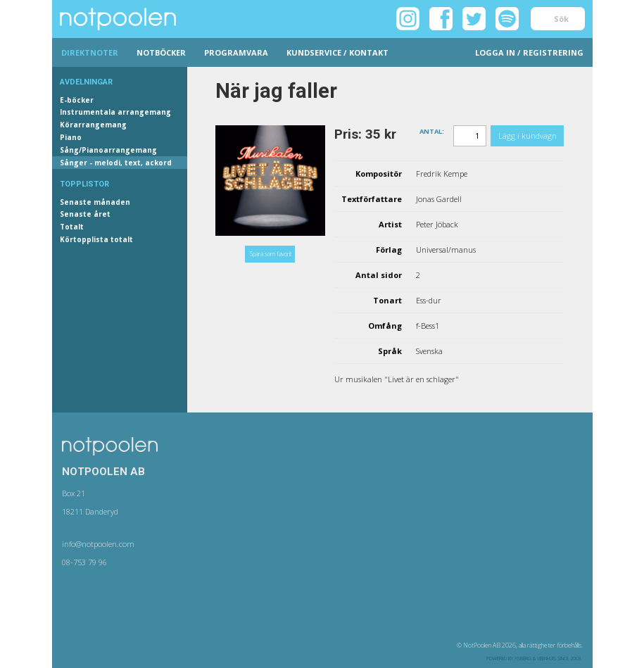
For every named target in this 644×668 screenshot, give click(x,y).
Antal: (432, 131)
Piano (71, 137)
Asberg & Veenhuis (535, 658)
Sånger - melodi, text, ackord (116, 163)
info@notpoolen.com (98, 544)
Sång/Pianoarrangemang (108, 150)
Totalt (72, 227)
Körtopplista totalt (96, 239)
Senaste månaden (95, 202)
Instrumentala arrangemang (115, 112)
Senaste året (85, 214)
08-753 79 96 (84, 562)
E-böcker (77, 100)
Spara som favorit (271, 254)
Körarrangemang (93, 125)
